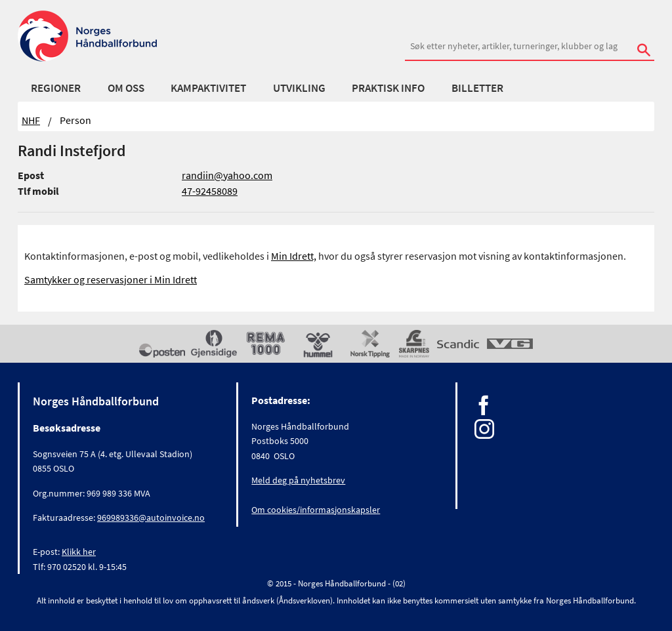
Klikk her (79, 552)
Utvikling (299, 88)
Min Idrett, (294, 256)
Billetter (477, 88)
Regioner (56, 88)
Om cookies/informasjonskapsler (316, 510)
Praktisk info (388, 88)
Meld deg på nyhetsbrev (298, 480)
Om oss (126, 88)
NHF (31, 120)
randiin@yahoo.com (227, 175)
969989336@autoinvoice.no (151, 518)
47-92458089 (210, 191)
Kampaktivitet (208, 88)
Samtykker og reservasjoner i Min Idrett (111, 279)
